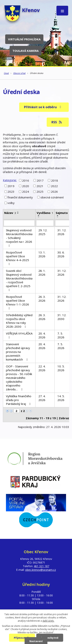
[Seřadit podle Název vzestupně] (18, 212)
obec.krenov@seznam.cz (41, 570)
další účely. (48, 621)
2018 (55, 180)
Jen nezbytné (50, 638)
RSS (57, 122)
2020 (26, 186)
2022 (54, 186)
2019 (11, 186)
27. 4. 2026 (42, 398)
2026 (54, 192)
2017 (40, 180)
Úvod (6, 73)
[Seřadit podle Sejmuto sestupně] (58, 217)
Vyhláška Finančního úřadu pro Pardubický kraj (19, 400)
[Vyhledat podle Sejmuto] (63, 223)
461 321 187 (41, 566)
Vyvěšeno (45, 213)
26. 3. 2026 (42, 299)
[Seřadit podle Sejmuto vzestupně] (58, 215)
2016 (26, 180)
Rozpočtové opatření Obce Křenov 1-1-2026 (17, 302)
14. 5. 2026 (61, 398)
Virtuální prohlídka (24, 39)
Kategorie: (10, 180)
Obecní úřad (19, 73)
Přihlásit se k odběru (43, 107)
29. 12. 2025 (43, 232)
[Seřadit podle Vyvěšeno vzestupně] (39, 215)
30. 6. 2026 (61, 254)
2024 (26, 192)
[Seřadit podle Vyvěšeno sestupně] (39, 217)
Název (10, 213)
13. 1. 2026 (42, 254)
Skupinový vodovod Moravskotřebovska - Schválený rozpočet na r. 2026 (19, 238)
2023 (11, 192)
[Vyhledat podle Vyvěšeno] (45, 223)
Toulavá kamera (26, 51)
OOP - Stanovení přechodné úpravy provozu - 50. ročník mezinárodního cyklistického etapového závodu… (19, 378)
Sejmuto (63, 213)
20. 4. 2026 (42, 335)
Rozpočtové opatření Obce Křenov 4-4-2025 (17, 258)
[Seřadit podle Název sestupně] (18, 213)
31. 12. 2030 (62, 317)
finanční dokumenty (20, 197)
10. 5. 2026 (61, 368)
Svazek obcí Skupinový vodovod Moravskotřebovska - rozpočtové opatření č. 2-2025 (19, 280)
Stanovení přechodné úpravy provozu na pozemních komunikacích (18, 352)
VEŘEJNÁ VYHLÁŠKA (19, 335)
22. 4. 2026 (42, 368)
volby (11, 203)
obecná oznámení (52, 197)
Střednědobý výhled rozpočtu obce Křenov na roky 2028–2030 (19, 321)
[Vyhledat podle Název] (19, 223)
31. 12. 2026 (62, 232)
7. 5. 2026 (61, 335)
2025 (40, 192)
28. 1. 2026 (42, 273)
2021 (40, 186)
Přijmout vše (22, 638)
